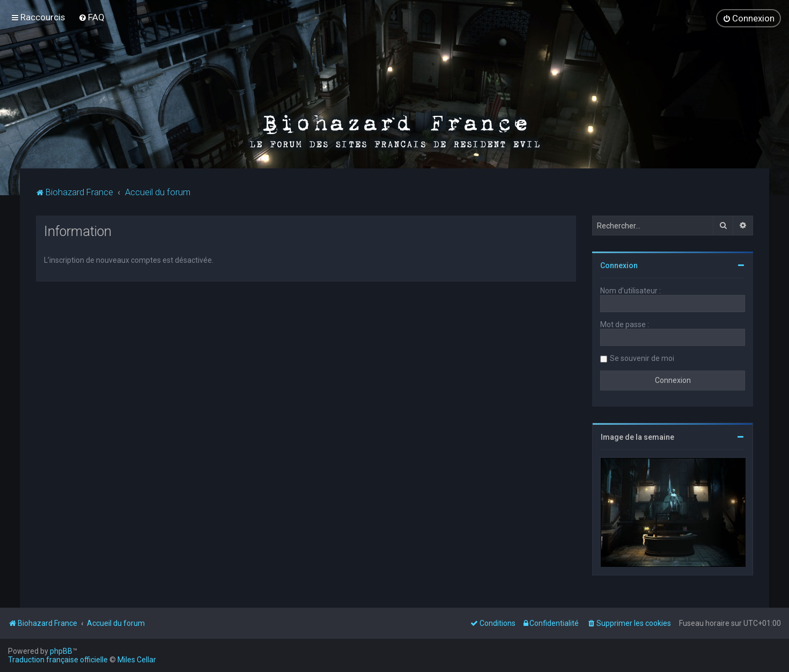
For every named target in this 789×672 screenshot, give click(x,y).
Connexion (619, 264)
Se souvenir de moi (642, 357)
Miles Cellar (137, 660)
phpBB (61, 651)
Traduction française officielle (58, 660)
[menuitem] (91, 17)
